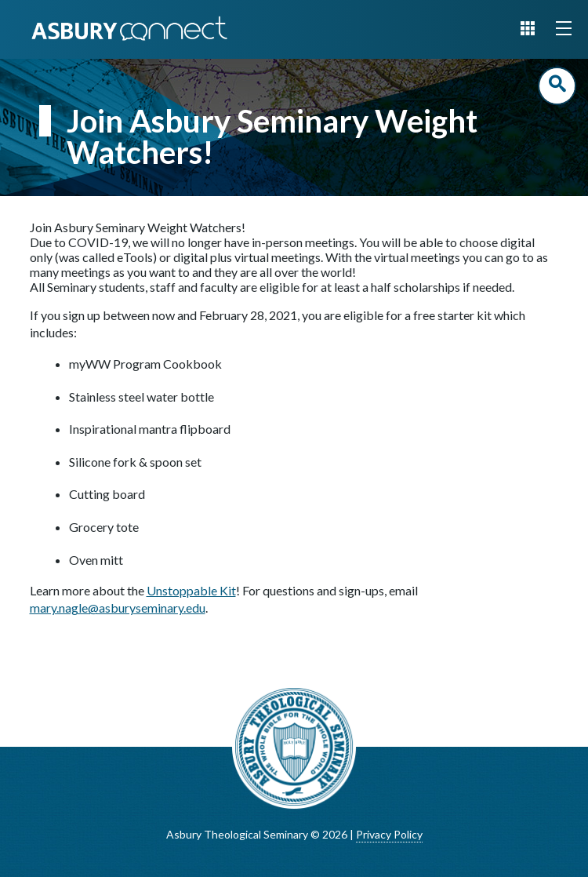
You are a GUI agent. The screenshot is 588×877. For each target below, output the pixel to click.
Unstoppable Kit (191, 590)
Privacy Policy (389, 834)
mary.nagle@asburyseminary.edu (118, 608)
